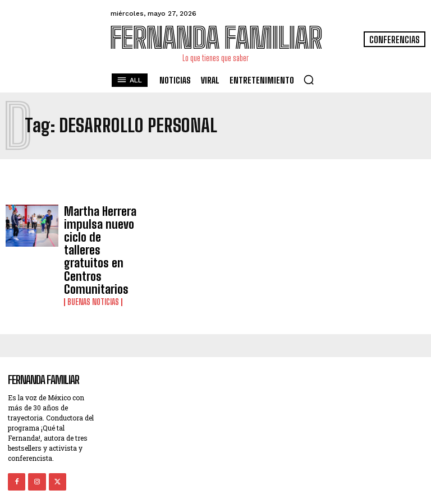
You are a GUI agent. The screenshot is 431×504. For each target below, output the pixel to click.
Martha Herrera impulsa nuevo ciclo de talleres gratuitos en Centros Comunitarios (100, 234)
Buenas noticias (93, 270)
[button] (309, 80)
